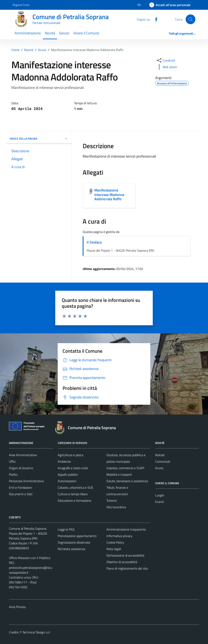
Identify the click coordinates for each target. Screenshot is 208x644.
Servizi (64, 33)
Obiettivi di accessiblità (122, 562)
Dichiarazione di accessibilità (125, 555)
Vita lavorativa (116, 507)
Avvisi (159, 468)
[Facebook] (155, 19)
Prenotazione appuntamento (77, 536)
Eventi (160, 502)
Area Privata (17, 607)
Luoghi (160, 495)
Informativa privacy (119, 536)
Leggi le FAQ (66, 529)
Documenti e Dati (21, 494)
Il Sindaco (94, 242)
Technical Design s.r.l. (37, 632)
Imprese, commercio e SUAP (125, 468)
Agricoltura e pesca (70, 455)
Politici (13, 474)
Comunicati (163, 461)
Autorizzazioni (67, 481)
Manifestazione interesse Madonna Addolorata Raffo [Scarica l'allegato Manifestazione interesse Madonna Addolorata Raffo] (109, 195)
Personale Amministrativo (26, 481)
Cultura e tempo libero (73, 494)
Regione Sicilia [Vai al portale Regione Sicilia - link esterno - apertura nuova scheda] (21, 5)
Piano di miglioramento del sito (127, 568)
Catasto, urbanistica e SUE (75, 487)
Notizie (160, 455)
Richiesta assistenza (71, 549)
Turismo (112, 500)
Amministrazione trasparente (126, 529)
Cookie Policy (115, 542)
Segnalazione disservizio (74, 542)
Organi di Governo (21, 468)
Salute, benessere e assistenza (127, 481)
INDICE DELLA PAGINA (39, 139)
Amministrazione (28, 33)
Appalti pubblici (68, 474)
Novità (50, 33)
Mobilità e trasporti (119, 474)
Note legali (114, 549)
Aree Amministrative (23, 455)
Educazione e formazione (74, 500)
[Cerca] (191, 19)
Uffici (12, 461)
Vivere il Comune (86, 33)
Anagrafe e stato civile (73, 468)
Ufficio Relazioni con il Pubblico (30, 558)
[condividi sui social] (166, 60)
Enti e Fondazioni (21, 487)
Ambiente (64, 461)
